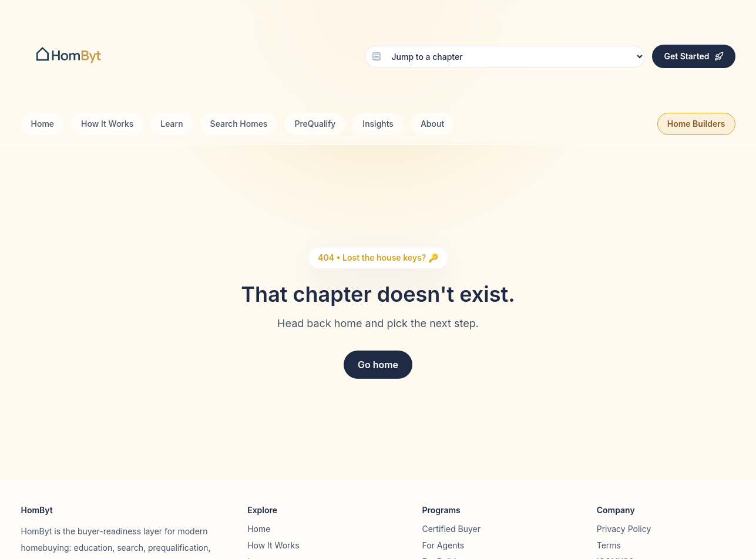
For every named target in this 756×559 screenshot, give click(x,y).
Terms (609, 545)
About (432, 124)
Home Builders (696, 124)
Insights (378, 124)
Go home (378, 365)
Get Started (693, 56)
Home (43, 124)
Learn (172, 124)
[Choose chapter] (505, 57)
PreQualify (315, 124)
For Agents (443, 545)
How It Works (107, 124)
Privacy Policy (624, 529)
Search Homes (239, 124)
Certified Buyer (451, 529)
